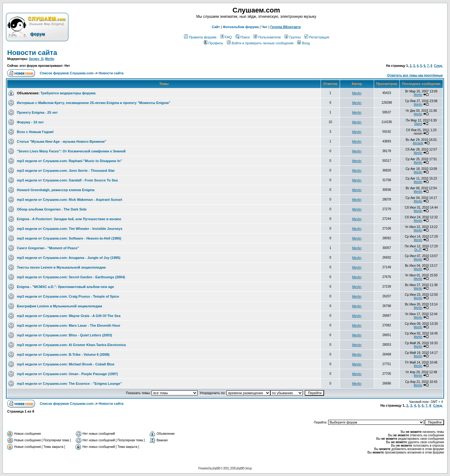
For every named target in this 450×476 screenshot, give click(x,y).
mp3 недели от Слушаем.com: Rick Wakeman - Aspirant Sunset (70, 200)
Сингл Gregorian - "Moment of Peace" (48, 248)
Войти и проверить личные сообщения (260, 43)
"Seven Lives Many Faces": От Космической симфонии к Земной (71, 151)
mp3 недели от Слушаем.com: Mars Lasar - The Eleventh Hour (69, 325)
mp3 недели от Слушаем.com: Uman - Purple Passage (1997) (67, 374)
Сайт (216, 27)
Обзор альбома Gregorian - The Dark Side (52, 209)
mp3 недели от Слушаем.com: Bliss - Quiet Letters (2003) (65, 335)
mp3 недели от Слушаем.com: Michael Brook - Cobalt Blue (66, 364)
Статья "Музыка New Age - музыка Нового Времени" (62, 141)
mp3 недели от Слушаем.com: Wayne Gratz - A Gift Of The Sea (69, 316)
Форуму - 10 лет (30, 122)
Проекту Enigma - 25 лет (37, 112)
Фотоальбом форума (241, 27)
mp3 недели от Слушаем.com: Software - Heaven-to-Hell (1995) (69, 238)
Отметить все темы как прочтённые (415, 75)
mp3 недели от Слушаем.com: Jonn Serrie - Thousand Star (66, 171)
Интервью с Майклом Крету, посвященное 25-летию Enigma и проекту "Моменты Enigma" (94, 103)
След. (438, 66)
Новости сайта (32, 53)
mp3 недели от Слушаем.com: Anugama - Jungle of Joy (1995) (69, 258)
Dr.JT (418, 250)
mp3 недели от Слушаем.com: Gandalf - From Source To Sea (67, 180)
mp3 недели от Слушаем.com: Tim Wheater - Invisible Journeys (70, 229)
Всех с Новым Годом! (35, 132)
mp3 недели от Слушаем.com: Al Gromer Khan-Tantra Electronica (71, 345)
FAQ (226, 37)
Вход (303, 43)
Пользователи (267, 37)
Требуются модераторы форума (68, 93)
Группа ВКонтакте (286, 27)
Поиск (243, 37)
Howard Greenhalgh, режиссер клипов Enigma (56, 190)
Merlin (50, 59)
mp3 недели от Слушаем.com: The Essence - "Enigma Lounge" (69, 384)
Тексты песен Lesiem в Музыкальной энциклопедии (61, 267)
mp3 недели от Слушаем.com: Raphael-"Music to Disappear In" (70, 161)
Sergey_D (36, 59)
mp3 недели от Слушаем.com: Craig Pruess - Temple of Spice (68, 296)
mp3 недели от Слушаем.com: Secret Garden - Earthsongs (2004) (71, 277)
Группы (292, 37)
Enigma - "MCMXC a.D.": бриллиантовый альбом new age (65, 287)
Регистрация (317, 37)
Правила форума (200, 37)
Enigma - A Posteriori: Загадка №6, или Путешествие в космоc (69, 219)
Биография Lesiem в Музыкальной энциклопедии (60, 306)
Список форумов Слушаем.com (67, 73)
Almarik (418, 143)
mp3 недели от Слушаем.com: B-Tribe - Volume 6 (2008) (63, 355)
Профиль (214, 43)
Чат (265, 27)
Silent (418, 124)
